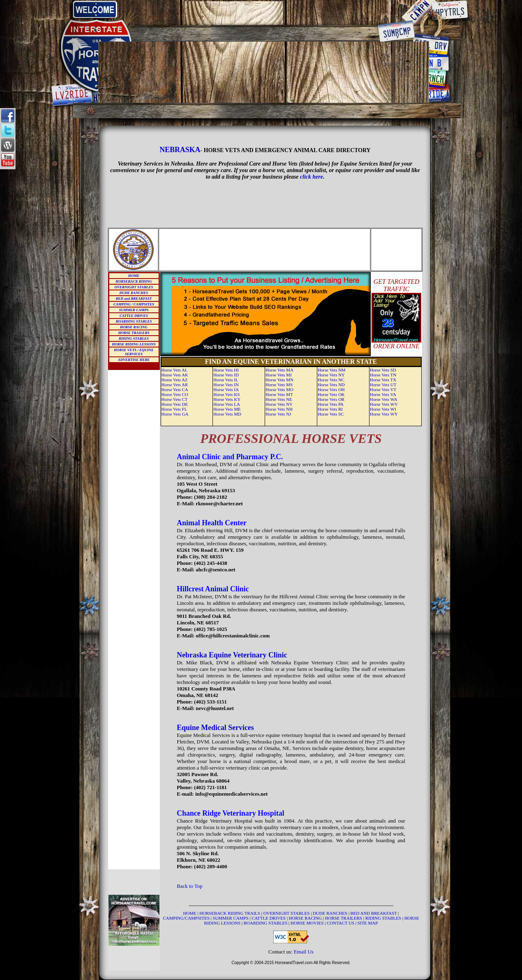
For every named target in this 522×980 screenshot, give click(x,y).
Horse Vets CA (175, 389)
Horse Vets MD (227, 414)
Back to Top (190, 886)
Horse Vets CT (175, 399)
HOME (134, 276)
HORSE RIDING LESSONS (134, 344)
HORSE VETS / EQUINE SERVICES (134, 352)
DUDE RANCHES (134, 293)
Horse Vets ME (227, 409)
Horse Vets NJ (278, 414)
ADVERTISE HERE (134, 360)
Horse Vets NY (331, 375)
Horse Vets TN (383, 375)
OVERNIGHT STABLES (134, 287)
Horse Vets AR (175, 385)
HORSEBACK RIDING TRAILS (230, 913)
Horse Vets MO (279, 389)
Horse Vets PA (331, 404)
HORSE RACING (134, 327)
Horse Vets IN (226, 385)
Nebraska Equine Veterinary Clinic (232, 655)
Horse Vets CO (175, 394)
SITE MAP (368, 923)
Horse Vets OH (331, 389)
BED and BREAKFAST (134, 299)
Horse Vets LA (227, 404)
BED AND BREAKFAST (374, 913)
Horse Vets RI (330, 409)
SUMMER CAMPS (134, 310)
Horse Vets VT (383, 389)
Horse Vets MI (279, 375)
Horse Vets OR (331, 399)
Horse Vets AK (175, 375)
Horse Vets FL (174, 409)
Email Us (304, 952)
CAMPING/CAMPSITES (187, 918)
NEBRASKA (180, 150)
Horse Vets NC (331, 380)
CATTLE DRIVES (134, 316)
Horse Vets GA (175, 414)
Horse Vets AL (175, 370)
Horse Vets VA (383, 394)
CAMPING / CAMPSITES (134, 304)
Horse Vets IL (226, 380)
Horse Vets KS (227, 394)
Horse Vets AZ (175, 380)
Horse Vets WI (383, 409)
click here (312, 177)
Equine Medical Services (216, 728)
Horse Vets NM (332, 370)
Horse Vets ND (331, 385)
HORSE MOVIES (307, 923)
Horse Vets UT (383, 385)
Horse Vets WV (384, 404)
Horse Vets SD (383, 370)
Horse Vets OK (331, 394)
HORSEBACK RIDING (134, 281)
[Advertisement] (264, 13)
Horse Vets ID (226, 375)
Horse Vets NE (279, 399)
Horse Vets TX (383, 380)
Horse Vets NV (279, 404)
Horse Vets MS (279, 385)
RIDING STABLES (134, 338)
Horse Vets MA (279, 370)
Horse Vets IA (226, 389)
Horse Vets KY (227, 399)
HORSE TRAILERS (134, 333)
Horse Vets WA (384, 399)
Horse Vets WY (384, 414)
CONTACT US (341, 923)
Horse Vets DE (175, 404)
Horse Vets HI (226, 370)
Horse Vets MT (279, 394)
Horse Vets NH (279, 409)
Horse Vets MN (279, 380)
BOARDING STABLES (134, 321)
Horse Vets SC (331, 414)
